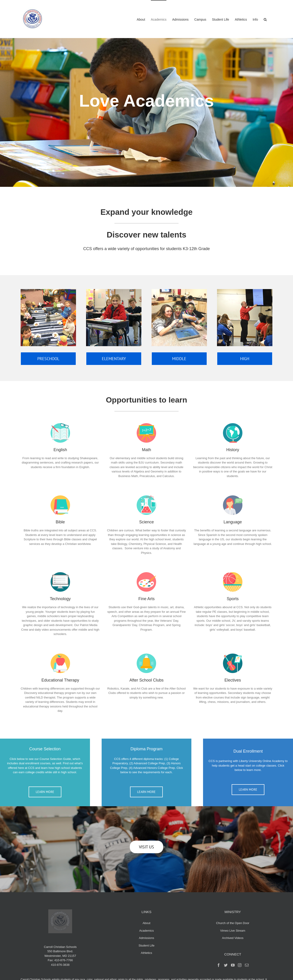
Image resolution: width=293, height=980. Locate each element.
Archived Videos (233, 938)
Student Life (146, 945)
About (146, 923)
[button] (265, 19)
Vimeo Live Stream (233, 931)
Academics (146, 931)
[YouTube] (233, 965)
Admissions (146, 938)
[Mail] (247, 965)
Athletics (146, 953)
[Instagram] (240, 965)
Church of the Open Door (233, 923)
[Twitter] (226, 965)
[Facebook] (219, 965)
